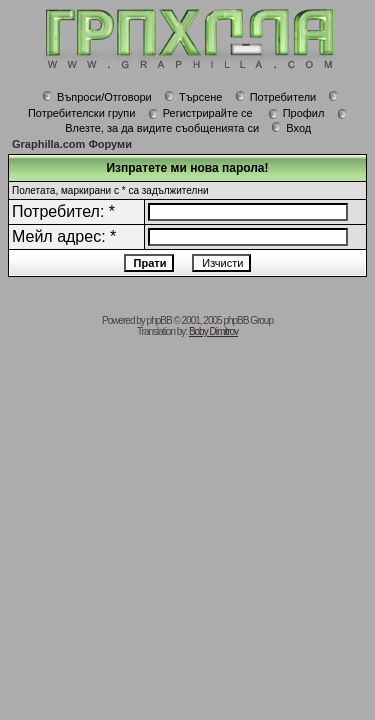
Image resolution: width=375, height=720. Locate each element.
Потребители (276, 97)
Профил (296, 113)
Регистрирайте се (200, 113)
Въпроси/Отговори (97, 97)
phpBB (159, 320)
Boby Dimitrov (213, 331)
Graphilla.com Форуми (72, 144)
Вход (291, 128)
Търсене (193, 97)
